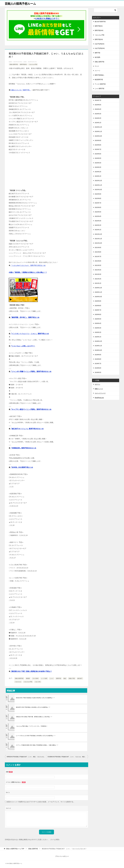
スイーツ (97, 71)
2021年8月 (98, 252)
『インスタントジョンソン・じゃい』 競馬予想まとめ (30, 334)
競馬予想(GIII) (99, 30)
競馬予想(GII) (99, 39)
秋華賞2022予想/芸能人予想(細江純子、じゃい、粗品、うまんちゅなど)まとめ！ (27, 757)
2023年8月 (98, 145)
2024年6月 (98, 105)
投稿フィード (99, 389)
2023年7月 (98, 149)
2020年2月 (98, 332)
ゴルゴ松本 (35, 678)
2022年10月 (98, 190)
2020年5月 (98, 319)
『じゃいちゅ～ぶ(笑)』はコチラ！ (23, 346)
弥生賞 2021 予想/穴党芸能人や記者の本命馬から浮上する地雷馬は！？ (35, 698)
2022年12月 (98, 181)
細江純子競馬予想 (100, 22)
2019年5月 (98, 372)
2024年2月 (98, 118)
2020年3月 (98, 328)
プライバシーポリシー (62, 856)
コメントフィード (100, 393)
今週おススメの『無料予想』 (21, 90)
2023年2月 (98, 172)
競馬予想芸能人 (99, 75)
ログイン (97, 384)
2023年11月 (98, 131)
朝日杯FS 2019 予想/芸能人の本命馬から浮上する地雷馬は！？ (33, 707)
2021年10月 (98, 243)
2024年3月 (98, 114)
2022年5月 (98, 212)
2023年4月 (98, 163)
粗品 (65, 678)
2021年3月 (98, 274)
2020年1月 (98, 337)
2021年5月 (98, 265)
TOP (15, 849)
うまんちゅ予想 (33, 64)
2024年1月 (98, 123)
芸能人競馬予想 (14, 64)
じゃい (52, 678)
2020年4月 (98, 323)
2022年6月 (98, 207)
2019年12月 (98, 341)
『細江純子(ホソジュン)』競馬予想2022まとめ (27, 429)
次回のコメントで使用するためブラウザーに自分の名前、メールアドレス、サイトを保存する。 (41, 802)
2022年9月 (98, 194)
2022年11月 (98, 185)
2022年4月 (98, 216)
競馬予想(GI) (23, 64)
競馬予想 (59, 678)
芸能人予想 (72, 678)
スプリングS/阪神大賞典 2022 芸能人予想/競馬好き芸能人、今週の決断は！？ (37, 745)
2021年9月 (98, 248)
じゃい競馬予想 (99, 88)
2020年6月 (98, 314)
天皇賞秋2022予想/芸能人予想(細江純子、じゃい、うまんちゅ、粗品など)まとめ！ (68, 757)
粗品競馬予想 (99, 80)
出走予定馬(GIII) (100, 48)
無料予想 (97, 53)
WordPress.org (99, 398)
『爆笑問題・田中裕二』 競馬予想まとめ (25, 317)
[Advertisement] (46, 172)
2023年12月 (98, 127)
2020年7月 (98, 310)
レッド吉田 (44, 678)
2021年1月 (98, 283)
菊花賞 (28, 678)
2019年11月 (98, 346)
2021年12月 (98, 234)
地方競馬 (97, 57)
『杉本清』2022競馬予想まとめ (22, 467)
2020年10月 (98, 297)
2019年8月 (98, 359)
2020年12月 (98, 288)
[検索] (106, 10)
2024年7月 (98, 100)
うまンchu (38, 682)
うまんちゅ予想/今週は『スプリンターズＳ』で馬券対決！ (32, 726)
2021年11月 (98, 239)
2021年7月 (98, 256)
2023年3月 (98, 167)
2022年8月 (98, 198)
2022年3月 (98, 221)
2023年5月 (98, 158)
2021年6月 (98, 261)
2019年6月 (98, 368)
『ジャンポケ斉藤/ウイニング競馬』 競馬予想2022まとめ (31, 371)
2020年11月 (98, 292)
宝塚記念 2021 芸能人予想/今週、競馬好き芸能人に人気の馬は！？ (34, 717)
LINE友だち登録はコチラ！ (47, 19)
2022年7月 (98, 203)
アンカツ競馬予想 (100, 84)
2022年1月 (98, 230)
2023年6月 (98, 154)
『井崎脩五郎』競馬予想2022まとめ (23, 448)
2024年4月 (98, 109)
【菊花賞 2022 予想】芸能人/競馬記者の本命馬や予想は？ (31, 671)
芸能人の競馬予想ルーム (21, 3)
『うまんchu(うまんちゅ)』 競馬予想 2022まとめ (28, 265)
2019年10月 (98, 350)
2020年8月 (98, 306)
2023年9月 (98, 140)
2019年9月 (98, 355)
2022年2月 (98, 225)
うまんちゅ (18, 682)
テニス (97, 66)
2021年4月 (98, 270)
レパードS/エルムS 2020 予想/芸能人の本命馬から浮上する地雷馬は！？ (36, 736)
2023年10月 (98, 136)
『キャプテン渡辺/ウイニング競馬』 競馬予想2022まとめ (31, 409)
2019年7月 (98, 364)
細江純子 (80, 678)
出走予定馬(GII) (99, 44)
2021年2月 (98, 279)
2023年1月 (98, 176)
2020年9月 (98, 301)
